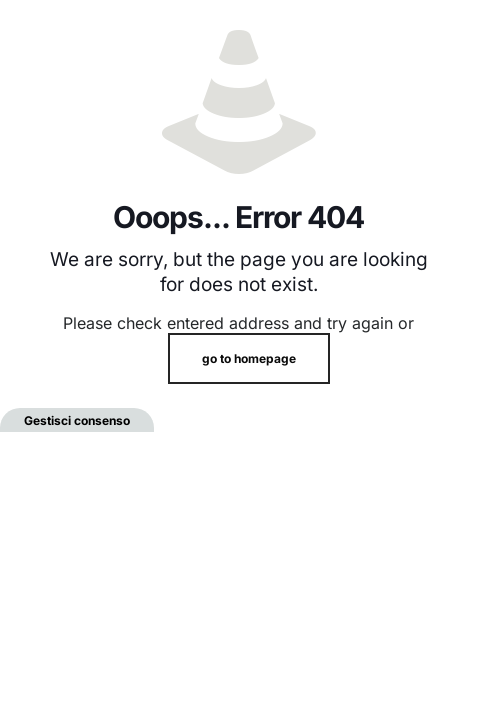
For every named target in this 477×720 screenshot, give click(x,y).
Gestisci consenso (77, 420)
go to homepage (249, 358)
